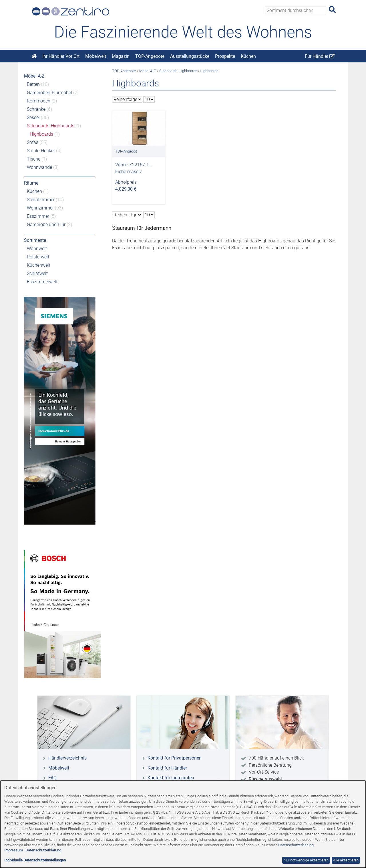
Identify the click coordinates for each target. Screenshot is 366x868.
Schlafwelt (37, 273)
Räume (31, 183)
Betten (33, 84)
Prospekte (225, 56)
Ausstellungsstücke (190, 56)
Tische (34, 159)
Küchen (248, 56)
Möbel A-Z (34, 76)
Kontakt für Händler (167, 768)
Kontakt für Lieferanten (171, 778)
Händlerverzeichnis (67, 758)
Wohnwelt (37, 249)
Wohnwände (39, 167)
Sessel (33, 117)
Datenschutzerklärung (296, 845)
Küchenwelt (39, 265)
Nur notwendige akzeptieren (306, 860)
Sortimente (35, 240)
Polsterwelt (38, 257)
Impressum (14, 850)
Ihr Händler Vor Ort (61, 56)
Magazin (121, 56)
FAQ (52, 778)
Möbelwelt (96, 56)
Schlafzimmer (41, 200)
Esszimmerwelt (42, 282)
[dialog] (183, 824)
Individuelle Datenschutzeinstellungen (35, 860)
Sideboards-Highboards (51, 126)
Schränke (36, 109)
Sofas (33, 142)
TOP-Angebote (150, 56)
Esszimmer (38, 216)
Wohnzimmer (40, 208)
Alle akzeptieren (346, 860)
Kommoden (39, 101)
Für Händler (320, 56)
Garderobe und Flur (46, 225)
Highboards (41, 134)
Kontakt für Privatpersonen (175, 758)
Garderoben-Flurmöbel (49, 93)
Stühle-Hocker (41, 151)
